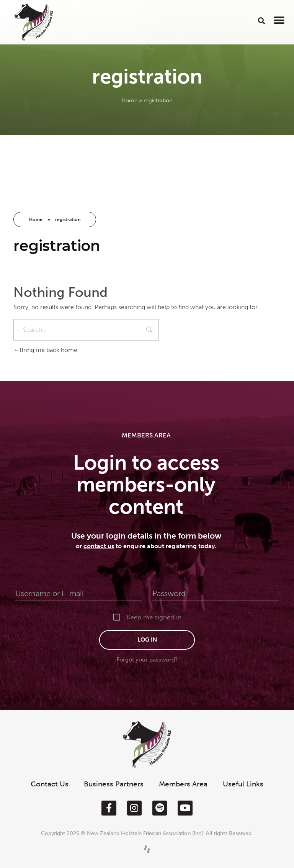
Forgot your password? (147, 660)
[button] (262, 20)
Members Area (183, 784)
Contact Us (50, 784)
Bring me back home (45, 350)
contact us (99, 546)
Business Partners (114, 784)
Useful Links (243, 784)
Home (129, 100)
